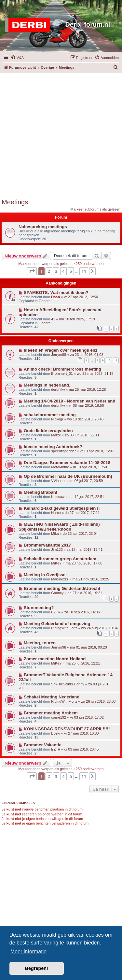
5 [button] (71, 271)
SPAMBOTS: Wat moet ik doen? (56, 293)
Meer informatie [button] (28, 951)
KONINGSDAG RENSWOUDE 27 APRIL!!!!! (67, 729)
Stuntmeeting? (39, 608)
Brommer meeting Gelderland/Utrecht (62, 588)
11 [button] (84, 271)
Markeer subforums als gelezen (95, 209)
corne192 (59, 717)
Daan (55, 297)
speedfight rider (63, 451)
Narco (56, 513)
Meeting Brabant (41, 492)
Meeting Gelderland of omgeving (57, 624)
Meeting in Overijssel (45, 575)
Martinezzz (60, 579)
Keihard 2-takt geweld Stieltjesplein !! (62, 508)
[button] (32, 271)
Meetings (15, 202)
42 (53, 319)
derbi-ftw (58, 389)
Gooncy (57, 593)
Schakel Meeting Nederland (52, 697)
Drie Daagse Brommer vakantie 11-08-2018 (67, 463)
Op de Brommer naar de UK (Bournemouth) (68, 476)
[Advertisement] (61, 134)
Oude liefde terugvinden (48, 431)
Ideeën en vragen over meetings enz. (61, 350)
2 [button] (49, 271)
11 (116, 360)
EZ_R (56, 612)
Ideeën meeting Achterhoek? (53, 447)
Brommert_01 (62, 373)
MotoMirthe (60, 467)
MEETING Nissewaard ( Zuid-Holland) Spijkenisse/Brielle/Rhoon (59, 527)
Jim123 (57, 549)
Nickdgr (57, 419)
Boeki (56, 733)
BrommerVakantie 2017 (47, 545)
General (45, 301)
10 (109, 360)
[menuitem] (17, 58)
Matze (56, 435)
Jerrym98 (59, 355)
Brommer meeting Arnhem (51, 713)
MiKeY (56, 563)
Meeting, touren (40, 643)
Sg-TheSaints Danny (68, 684)
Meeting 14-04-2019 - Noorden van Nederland (69, 401)
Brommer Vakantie (43, 745)
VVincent (58, 481)
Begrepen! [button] (37, 968)
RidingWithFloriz (64, 628)
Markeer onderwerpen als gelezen (46, 264)
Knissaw (58, 497)
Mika (55, 534)
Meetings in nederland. (47, 385)
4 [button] (63, 271)
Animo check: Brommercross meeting (62, 369)
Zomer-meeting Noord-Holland (55, 659)
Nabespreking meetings (43, 227)
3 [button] (56, 271)
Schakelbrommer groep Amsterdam (60, 559)
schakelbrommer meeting (50, 415)
